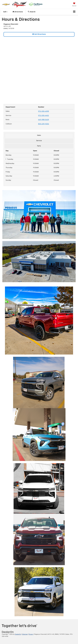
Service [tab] (39, 141)
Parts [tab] (39, 146)
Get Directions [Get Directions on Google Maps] (39, 34)
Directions (18, 12)
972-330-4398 (43, 111)
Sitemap (25, 634)
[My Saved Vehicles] (74, 5)
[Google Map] (39, 69)
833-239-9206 (44, 124)
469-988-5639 (44, 120)
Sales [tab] (39, 135)
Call (5, 12)
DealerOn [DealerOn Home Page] (18, 634)
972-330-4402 (43, 116)
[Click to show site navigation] (74, 12)
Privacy (31, 634)
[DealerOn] (8, 632)
